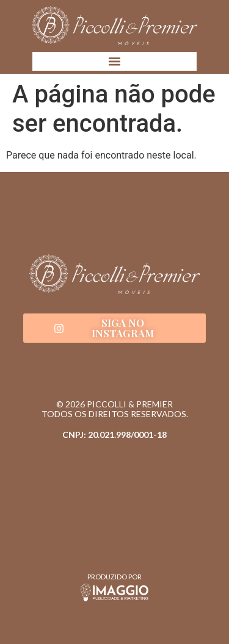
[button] (114, 62)
